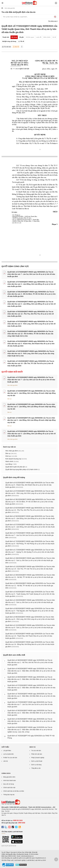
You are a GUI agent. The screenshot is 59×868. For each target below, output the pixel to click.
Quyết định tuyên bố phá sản (15, 467)
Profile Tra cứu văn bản (10, 758)
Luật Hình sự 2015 (40, 860)
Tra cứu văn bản (36, 751)
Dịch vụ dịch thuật (37, 761)
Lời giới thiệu (7, 751)
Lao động (9, 464)
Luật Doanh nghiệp (20, 860)
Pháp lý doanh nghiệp (38, 758)
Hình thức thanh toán (10, 780)
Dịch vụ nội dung (36, 765)
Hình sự (8, 456)
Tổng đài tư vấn (36, 768)
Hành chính (9, 461)
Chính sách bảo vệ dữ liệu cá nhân (14, 791)
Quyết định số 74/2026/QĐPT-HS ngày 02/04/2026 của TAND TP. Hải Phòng (31, 737)
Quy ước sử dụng (9, 784)
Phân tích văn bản (37, 754)
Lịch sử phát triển (8, 754)
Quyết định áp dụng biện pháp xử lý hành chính (21, 469)
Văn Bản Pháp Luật (7, 860)
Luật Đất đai (30, 860)
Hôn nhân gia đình (12, 385)
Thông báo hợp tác (9, 795)
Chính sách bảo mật (9, 788)
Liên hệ (6, 761)
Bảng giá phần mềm (9, 777)
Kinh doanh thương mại (13, 459)
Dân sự (9, 399)
